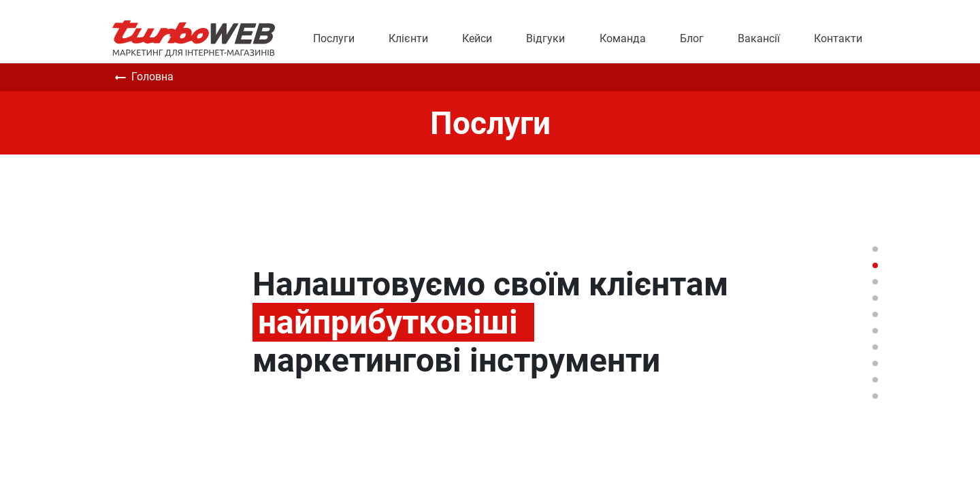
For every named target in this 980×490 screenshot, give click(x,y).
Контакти (838, 38)
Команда (623, 38)
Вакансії (759, 38)
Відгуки (545, 38)
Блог (692, 38)
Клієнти (408, 38)
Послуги (334, 38)
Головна (143, 78)
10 (875, 396)
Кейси (477, 38)
